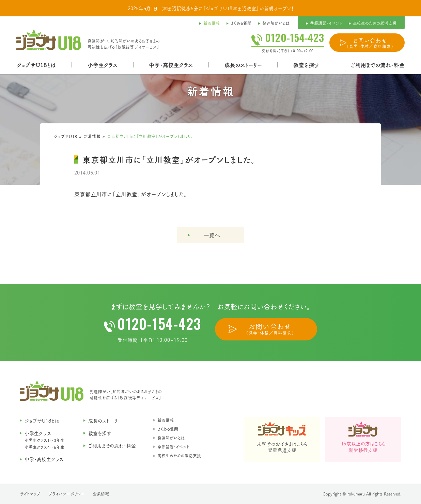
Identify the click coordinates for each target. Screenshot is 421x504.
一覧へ (212, 235)
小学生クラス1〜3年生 (44, 440)
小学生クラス (103, 65)
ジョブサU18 (66, 136)
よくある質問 (168, 429)
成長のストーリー (243, 65)
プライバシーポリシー (66, 494)
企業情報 (101, 494)
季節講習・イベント (173, 447)
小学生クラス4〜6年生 (44, 447)
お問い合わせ (370, 43)
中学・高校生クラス (171, 65)
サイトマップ (30, 494)
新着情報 (92, 136)
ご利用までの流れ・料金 (378, 65)
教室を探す (306, 65)
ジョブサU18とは (36, 65)
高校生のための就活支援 (179, 455)
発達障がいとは (171, 438)
